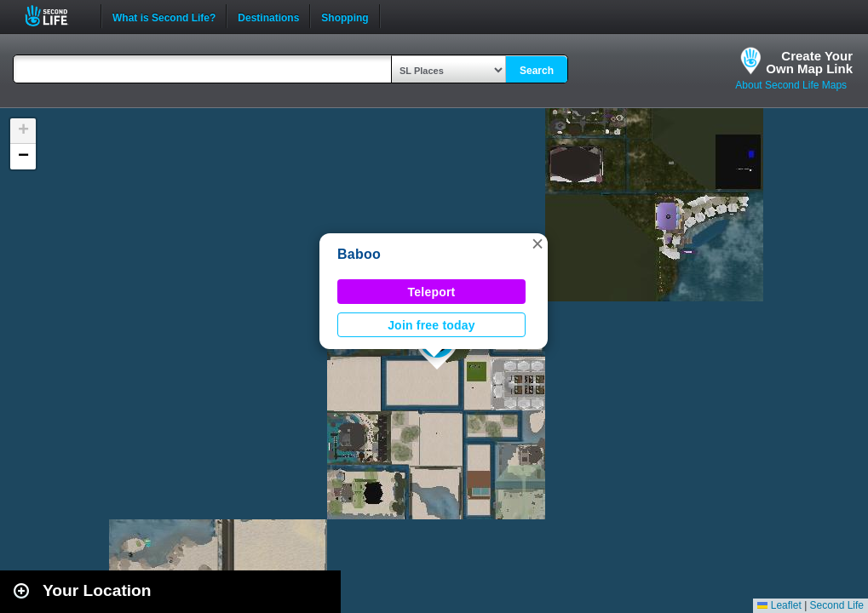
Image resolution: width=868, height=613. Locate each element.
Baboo (359, 254)
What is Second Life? (164, 16)
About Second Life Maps (791, 85)
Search (537, 71)
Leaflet (779, 605)
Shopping (345, 16)
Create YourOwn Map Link (809, 62)
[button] (537, 243)
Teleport (432, 292)
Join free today (431, 325)
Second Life (56, 16)
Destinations (268, 16)
